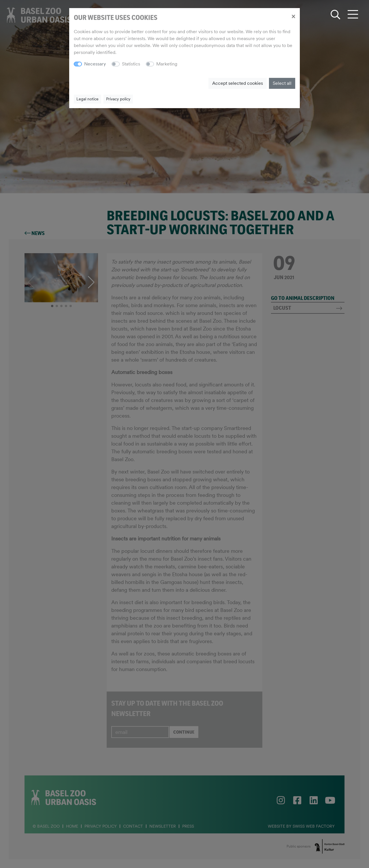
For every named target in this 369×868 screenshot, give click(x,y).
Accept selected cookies (238, 83)
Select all (282, 83)
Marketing (167, 64)
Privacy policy (118, 99)
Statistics (131, 64)
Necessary (95, 64)
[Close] (293, 16)
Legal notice (87, 99)
